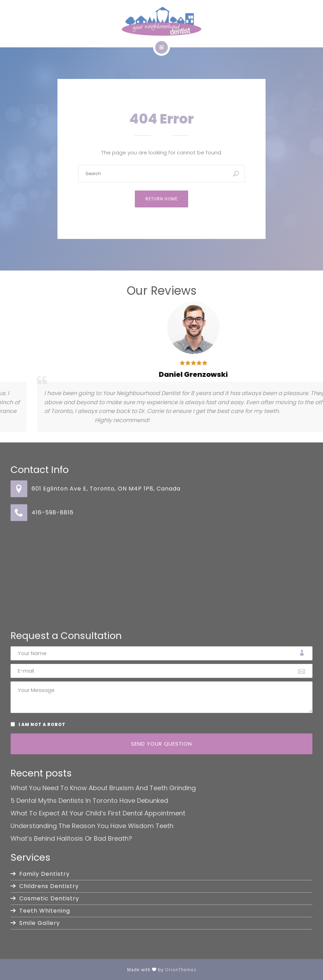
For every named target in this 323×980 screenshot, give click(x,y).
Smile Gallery (40, 923)
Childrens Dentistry (49, 886)
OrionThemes (181, 970)
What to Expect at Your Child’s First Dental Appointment (98, 813)
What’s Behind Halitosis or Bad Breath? (71, 839)
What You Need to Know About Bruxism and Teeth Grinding (103, 788)
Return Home (161, 199)
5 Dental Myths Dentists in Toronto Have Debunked (89, 801)
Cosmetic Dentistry (49, 898)
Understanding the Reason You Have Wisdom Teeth (92, 826)
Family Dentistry (44, 874)
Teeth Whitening (45, 911)
